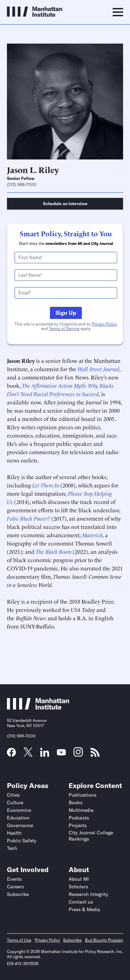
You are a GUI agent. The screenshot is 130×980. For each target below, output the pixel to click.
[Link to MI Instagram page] (78, 754)
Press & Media (84, 909)
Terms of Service (64, 328)
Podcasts (79, 818)
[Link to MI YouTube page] (61, 753)
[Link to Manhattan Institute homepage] (38, 707)
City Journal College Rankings (91, 836)
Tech (12, 848)
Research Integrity (88, 894)
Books (76, 803)
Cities (13, 795)
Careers (15, 887)
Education (18, 818)
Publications (83, 795)
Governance (20, 825)
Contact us (81, 902)
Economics (19, 810)
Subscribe (18, 894)
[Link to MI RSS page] (95, 754)
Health (14, 833)
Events (14, 879)
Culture (15, 803)
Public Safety (22, 841)
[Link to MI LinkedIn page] (45, 754)
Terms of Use (19, 940)
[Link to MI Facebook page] (11, 754)
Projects (78, 825)
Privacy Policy (105, 324)
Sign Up (66, 313)
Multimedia (81, 810)
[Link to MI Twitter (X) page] (28, 754)
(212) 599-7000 (22, 185)
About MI (79, 879)
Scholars (78, 887)
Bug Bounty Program (104, 940)
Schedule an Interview (65, 204)
